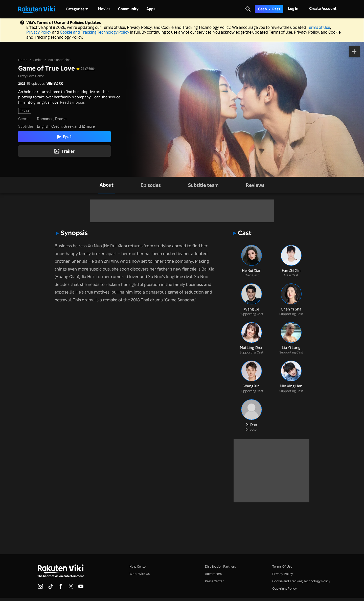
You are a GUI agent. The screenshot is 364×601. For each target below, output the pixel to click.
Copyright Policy (285, 588)
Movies (104, 9)
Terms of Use (318, 27)
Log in (293, 8)
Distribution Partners (220, 566)
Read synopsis (72, 102)
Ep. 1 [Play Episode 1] (64, 137)
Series (38, 60)
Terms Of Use (282, 566)
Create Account (323, 8)
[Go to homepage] (37, 9)
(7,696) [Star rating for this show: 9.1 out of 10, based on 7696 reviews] (90, 69)
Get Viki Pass (269, 9)
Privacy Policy (39, 32)
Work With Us (140, 574)
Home (23, 60)
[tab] (107, 185)
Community (128, 9)
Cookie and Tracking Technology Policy (95, 32)
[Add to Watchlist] (355, 52)
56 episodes (36, 84)
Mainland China (59, 60)
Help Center (138, 566)
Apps (151, 9)
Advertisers (213, 574)
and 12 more (85, 126)
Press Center (214, 581)
